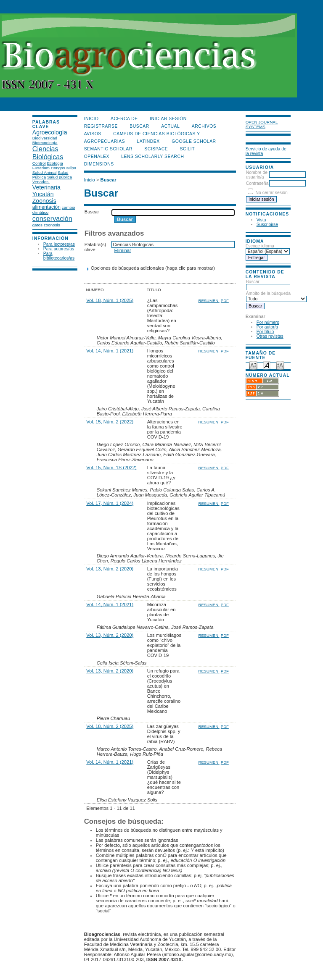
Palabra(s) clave (95, 247)
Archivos (204, 126)
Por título (265, 332)
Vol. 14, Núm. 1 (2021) (110, 351)
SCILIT (187, 149)
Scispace (156, 149)
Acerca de (124, 119)
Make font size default (267, 365)
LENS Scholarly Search (152, 156)
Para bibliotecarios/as (59, 256)
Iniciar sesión (168, 119)
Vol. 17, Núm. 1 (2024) (110, 503)
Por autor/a (267, 327)
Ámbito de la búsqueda (276, 296)
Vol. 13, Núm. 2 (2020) (110, 569)
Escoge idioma (260, 246)
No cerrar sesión (272, 193)
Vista (261, 220)
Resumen (209, 301)
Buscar (268, 284)
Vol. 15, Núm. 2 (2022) (110, 422)
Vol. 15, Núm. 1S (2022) (111, 468)
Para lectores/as (59, 244)
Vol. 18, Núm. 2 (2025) (110, 726)
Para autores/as (59, 249)
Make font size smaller (253, 365)
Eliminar (122, 250)
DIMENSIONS (99, 164)
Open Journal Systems (262, 124)
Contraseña (257, 183)
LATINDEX (148, 141)
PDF (225, 301)
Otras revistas (270, 336)
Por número (268, 322)
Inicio (91, 119)
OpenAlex (97, 156)
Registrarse (101, 126)
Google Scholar (194, 141)
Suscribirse (267, 225)
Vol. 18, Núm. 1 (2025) (110, 300)
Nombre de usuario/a (257, 175)
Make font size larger (280, 365)
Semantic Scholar (108, 149)
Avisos (93, 134)
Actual (170, 126)
